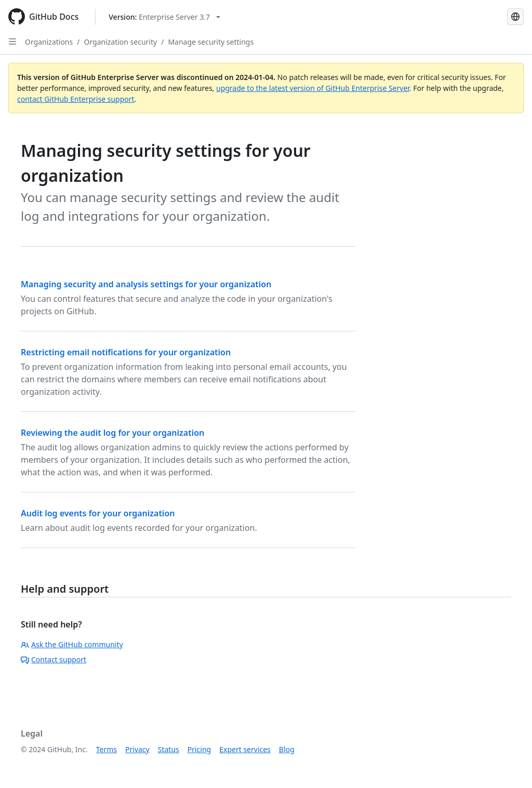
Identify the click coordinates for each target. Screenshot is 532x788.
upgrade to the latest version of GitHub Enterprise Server (313, 88)
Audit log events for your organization (98, 513)
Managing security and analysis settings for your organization (146, 284)
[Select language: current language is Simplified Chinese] (515, 17)
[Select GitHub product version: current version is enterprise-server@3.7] (164, 17)
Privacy (137, 749)
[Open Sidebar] (12, 42)
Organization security (120, 42)
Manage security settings (211, 42)
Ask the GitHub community (72, 644)
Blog (287, 749)
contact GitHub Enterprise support (76, 99)
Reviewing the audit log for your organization (112, 433)
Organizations (49, 42)
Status (169, 749)
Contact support (54, 659)
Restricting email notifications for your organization (126, 352)
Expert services (245, 749)
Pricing (199, 749)
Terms (107, 749)
